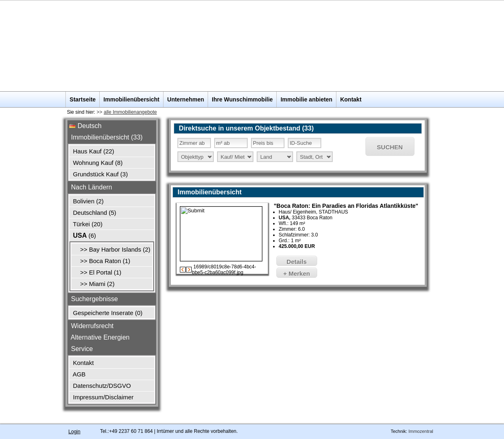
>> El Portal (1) (97, 272)
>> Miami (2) (94, 284)
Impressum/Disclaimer (102, 397)
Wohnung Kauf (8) (97, 163)
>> (127, 112)
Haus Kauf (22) (93, 151)
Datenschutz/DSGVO (101, 386)
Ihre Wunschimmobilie (242, 99)
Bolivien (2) (87, 201)
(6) (83, 235)
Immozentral (421, 431)
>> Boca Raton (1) (102, 261)
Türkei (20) (87, 224)
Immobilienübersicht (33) (106, 137)
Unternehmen (186, 99)
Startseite (83, 99)
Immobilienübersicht (131, 99)
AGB (78, 374)
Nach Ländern (91, 187)
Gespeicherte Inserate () (107, 313)
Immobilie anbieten (306, 99)
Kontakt (351, 99)
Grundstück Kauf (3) (99, 174)
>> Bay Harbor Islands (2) (112, 249)
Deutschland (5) (94, 213)
